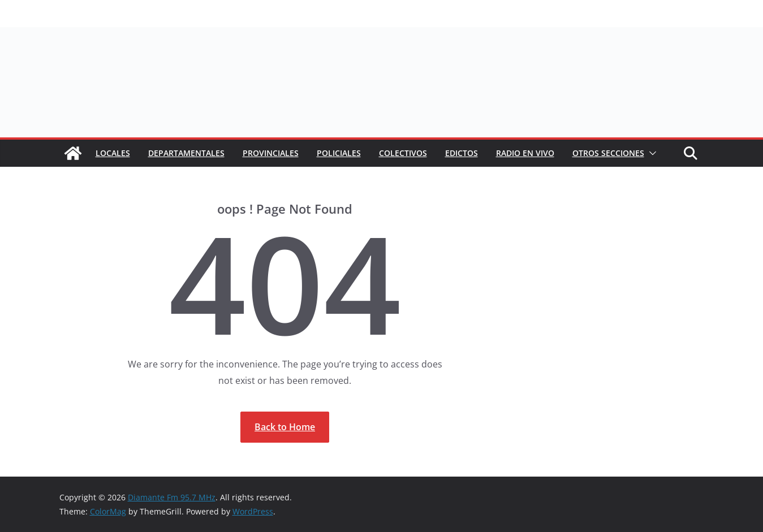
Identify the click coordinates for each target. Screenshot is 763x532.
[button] (650, 153)
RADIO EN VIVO (525, 153)
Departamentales (186, 153)
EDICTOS (462, 153)
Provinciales (271, 153)
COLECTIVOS (403, 153)
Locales (113, 153)
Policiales (339, 153)
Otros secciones (608, 153)
